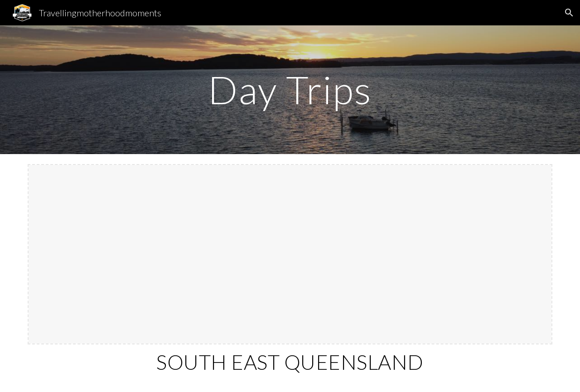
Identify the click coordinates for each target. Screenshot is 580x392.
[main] (290, 90)
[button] (569, 13)
